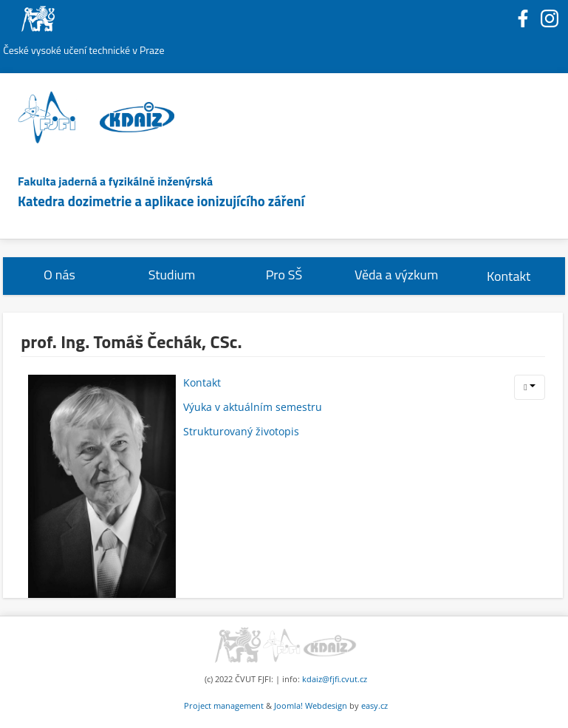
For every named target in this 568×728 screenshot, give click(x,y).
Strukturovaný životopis (241, 431)
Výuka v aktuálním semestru (253, 407)
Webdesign (326, 705)
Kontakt (509, 276)
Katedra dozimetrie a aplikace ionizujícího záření (161, 201)
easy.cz (374, 705)
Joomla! (288, 705)
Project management (224, 705)
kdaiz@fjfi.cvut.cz (335, 679)
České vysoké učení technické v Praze (83, 50)
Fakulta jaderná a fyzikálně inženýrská (115, 181)
